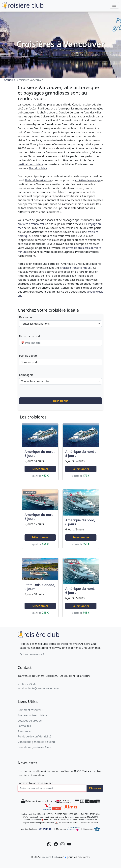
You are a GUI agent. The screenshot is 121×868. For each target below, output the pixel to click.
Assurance (24, 731)
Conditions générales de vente (37, 742)
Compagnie (26, 375)
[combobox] (61, 324)
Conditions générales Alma (34, 747)
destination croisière (30, 164)
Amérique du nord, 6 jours (39, 517)
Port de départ (28, 356)
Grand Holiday (38, 168)
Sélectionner (40, 469)
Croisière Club (49, 857)
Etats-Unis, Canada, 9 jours (40, 587)
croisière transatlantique (76, 268)
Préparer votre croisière (32, 715)
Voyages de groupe (30, 721)
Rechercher (61, 401)
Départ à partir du (30, 336)
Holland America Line (38, 180)
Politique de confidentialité (34, 736)
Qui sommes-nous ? (32, 654)
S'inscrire (95, 788)
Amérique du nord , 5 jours (40, 454)
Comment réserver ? (30, 710)
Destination (26, 317)
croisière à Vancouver (31, 224)
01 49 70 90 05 (27, 684)
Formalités (24, 726)
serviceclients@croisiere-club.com (39, 688)
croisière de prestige (88, 180)
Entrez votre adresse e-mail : (35, 783)
